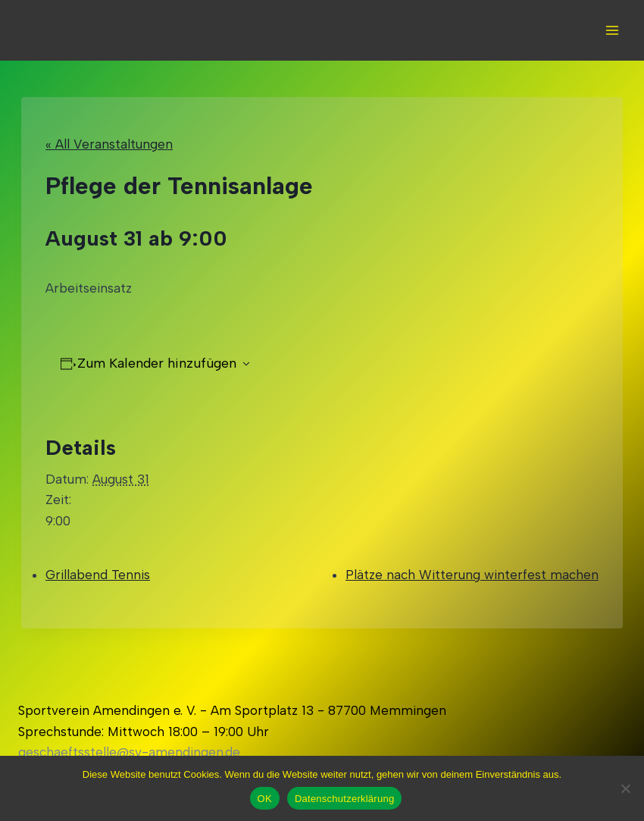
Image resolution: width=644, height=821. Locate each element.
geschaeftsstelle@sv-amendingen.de (129, 752)
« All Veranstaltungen (109, 144)
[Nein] (625, 788)
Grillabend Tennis (98, 575)
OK (265, 799)
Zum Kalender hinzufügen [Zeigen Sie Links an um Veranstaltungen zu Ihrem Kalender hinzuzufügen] (157, 363)
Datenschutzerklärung (344, 799)
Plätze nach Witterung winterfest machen (472, 575)
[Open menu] (612, 30)
